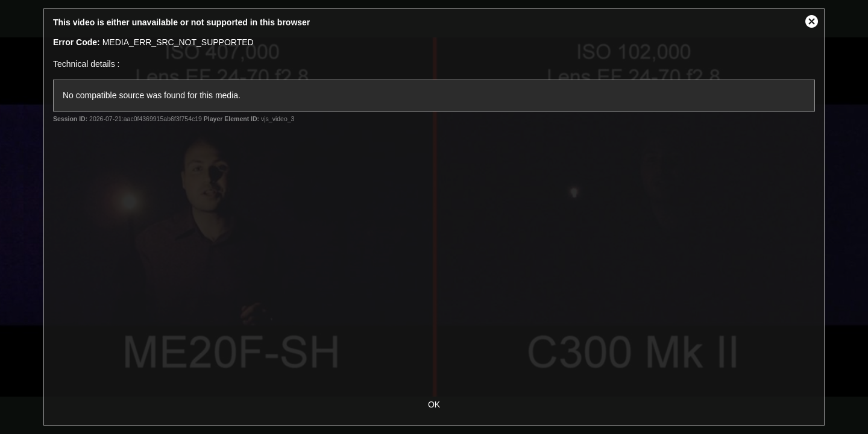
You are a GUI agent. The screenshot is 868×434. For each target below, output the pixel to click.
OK (434, 404)
